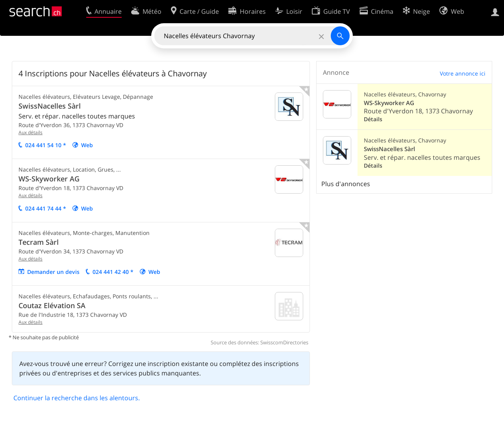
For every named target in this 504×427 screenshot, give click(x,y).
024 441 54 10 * (46, 145)
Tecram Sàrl (39, 242)
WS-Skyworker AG (49, 179)
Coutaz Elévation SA (52, 305)
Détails (373, 119)
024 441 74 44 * (46, 208)
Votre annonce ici (463, 73)
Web (87, 145)
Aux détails (31, 132)
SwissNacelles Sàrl (50, 106)
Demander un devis (53, 272)
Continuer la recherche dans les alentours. (77, 398)
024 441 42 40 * (113, 272)
